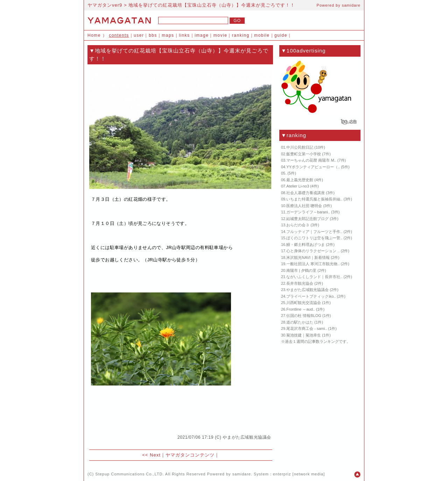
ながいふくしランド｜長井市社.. (314, 277)
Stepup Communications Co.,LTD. (129, 474)
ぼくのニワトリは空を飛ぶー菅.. (314, 238)
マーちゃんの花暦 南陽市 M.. (311, 160)
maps (168, 35)
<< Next (151, 455)
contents (119, 35)
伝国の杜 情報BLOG (304, 316)
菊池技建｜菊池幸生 (304, 335)
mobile (262, 35)
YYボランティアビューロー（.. (313, 167)
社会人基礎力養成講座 (306, 193)
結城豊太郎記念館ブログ (307, 219)
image (202, 35)
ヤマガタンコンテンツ (190, 455)
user (139, 35)
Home (94, 35)
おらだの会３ (298, 225)
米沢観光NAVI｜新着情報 (308, 257)
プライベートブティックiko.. (311, 296)
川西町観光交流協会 (304, 303)
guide (281, 35)
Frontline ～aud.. (300, 309)
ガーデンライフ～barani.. (308, 212)
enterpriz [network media (298, 474)
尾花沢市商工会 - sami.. (307, 328)
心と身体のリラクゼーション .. (313, 251)
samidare (351, 5)
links (184, 35)
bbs (153, 35)
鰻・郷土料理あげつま (306, 245)
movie (220, 35)
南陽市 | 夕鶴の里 (301, 270)
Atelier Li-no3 (298, 186)
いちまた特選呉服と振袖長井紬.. (314, 199)
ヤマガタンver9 (105, 5)
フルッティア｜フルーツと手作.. (314, 232)
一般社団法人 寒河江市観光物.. (313, 264)
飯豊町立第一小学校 (304, 154)
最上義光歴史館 (300, 180)
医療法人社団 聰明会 (304, 206)
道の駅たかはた (300, 322)
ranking (241, 35)
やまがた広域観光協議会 (247, 437)
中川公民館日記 (300, 147)
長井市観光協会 (300, 283)
